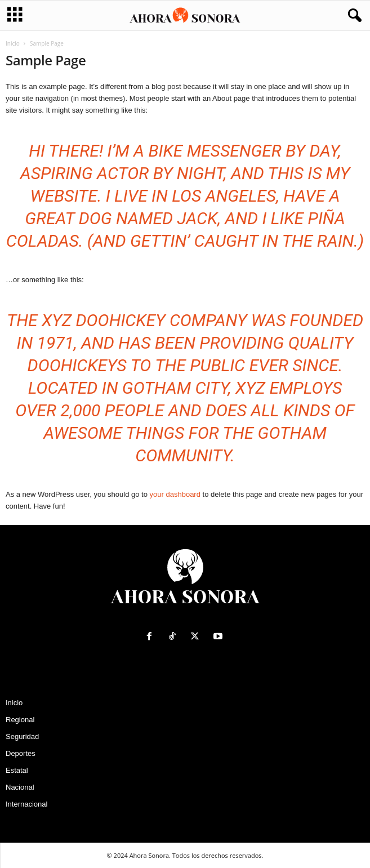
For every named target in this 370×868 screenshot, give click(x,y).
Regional (20, 720)
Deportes (21, 753)
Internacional (26, 804)
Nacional (20, 787)
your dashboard (175, 494)
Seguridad (22, 736)
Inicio (13, 43)
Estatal (17, 770)
